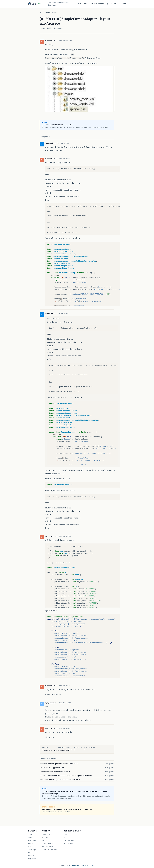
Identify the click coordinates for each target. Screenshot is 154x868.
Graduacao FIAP (48, 844)
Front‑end (93, 4)
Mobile (101, 4)
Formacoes (46, 838)
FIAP (65, 838)
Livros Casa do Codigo (50, 850)
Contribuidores (85, 865)
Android (123, 4)
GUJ (41, 13)
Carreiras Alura (47, 835)
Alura (65, 835)
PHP (116, 4)
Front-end (32, 841)
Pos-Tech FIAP (47, 847)
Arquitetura (32, 859)
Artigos (44, 841)
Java (79, 4)
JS (111, 4)
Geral (85, 4)
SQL (107, 4)
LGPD (94, 865)
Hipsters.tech (69, 844)
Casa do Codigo (70, 841)
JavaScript (32, 850)
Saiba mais (76, 865)
